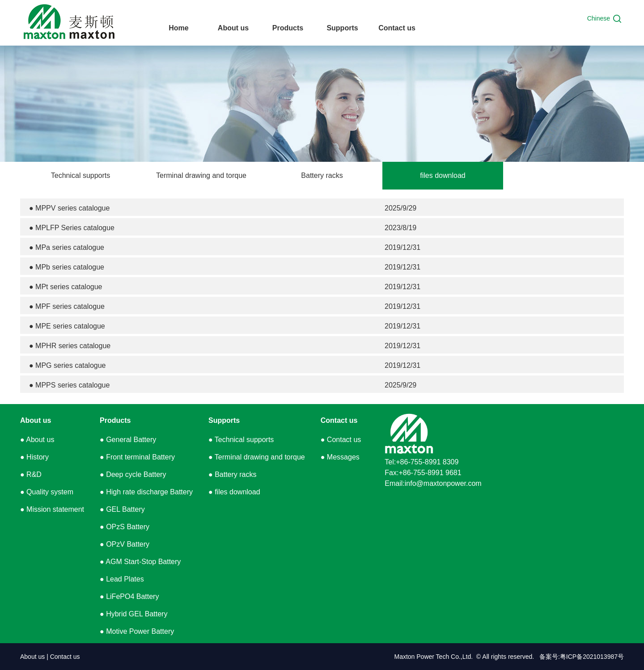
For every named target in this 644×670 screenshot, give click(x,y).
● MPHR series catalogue (70, 346)
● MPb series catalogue (67, 267)
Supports (224, 420)
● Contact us (341, 440)
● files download (234, 492)
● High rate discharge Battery (146, 492)
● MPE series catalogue (67, 326)
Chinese (599, 18)
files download (443, 175)
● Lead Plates (122, 579)
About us (36, 420)
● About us (37, 440)
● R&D (31, 474)
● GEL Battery (122, 509)
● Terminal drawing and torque (257, 457)
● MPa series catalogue (67, 247)
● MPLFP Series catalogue (72, 228)
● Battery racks (232, 474)
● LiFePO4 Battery (129, 596)
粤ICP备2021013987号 (592, 657)
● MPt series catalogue (66, 287)
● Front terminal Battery (137, 457)
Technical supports (81, 175)
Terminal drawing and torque (201, 175)
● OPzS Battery (125, 527)
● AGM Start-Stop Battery (140, 562)
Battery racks (322, 175)
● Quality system (47, 492)
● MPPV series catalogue (69, 208)
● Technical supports (241, 440)
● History (34, 457)
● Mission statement (52, 509)
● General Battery (128, 440)
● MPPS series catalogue (69, 385)
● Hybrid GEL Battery (133, 614)
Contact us (339, 420)
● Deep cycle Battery (133, 474)
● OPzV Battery (125, 544)
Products (115, 420)
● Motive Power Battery (137, 631)
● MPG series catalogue (68, 365)
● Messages (340, 457)
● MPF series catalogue (67, 306)
